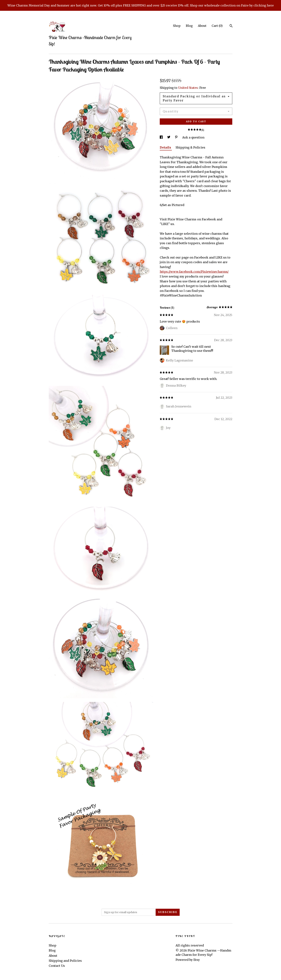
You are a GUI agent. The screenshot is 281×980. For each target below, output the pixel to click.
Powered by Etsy (188, 960)
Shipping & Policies (190, 147)
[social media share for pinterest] (177, 137)
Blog (189, 26)
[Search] (231, 26)
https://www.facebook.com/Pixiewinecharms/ (194, 272)
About (202, 26)
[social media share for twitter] (169, 137)
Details (166, 147)
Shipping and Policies (65, 961)
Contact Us (57, 966)
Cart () (217, 26)
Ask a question (193, 137)
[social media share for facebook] (162, 137)
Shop (177, 26)
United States (188, 88)
